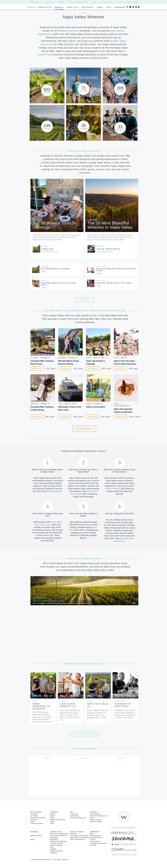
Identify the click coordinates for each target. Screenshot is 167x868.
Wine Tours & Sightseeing (59, 834)
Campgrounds (95, 814)
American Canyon (37, 823)
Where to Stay (45, 7)
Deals (52, 823)
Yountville (34, 820)
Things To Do (72, 7)
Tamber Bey (48, 249)
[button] (39, 591)
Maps (52, 818)
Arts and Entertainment (58, 836)
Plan (108, 7)
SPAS (32, 839)
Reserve (37, 369)
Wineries (59, 7)
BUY (72, 812)
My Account (128, 2)
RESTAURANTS (36, 836)
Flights (53, 822)
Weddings (61, 2)
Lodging (93, 812)
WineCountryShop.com (78, 818)
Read (44, 272)
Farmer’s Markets (56, 845)
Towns (100, 7)
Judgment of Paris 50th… (123, 705)
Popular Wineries (113, 489)
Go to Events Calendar (84, 734)
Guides (53, 814)
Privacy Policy (95, 841)
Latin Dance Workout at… (69, 705)
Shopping (54, 853)
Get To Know (36, 812)
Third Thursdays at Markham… (41, 706)
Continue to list (50, 252)
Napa (32, 822)
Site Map (93, 845)
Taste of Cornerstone (96, 407)
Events (53, 816)
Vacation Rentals (96, 822)
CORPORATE (95, 832)
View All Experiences (84, 429)
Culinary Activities (57, 843)
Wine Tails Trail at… (98, 705)
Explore (54, 812)
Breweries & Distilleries (59, 841)
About (92, 834)
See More (84, 300)
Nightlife (53, 849)
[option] (84, 591)
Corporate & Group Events (79, 2)
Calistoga (34, 814)
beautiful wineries (68, 31)
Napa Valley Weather (58, 820)
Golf (52, 847)
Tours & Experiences (77, 839)
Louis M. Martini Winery (108, 249)
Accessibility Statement (98, 843)
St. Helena (34, 816)
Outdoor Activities (57, 851)
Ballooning (54, 839)
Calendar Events (106, 2)
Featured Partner (41, 598)
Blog (94, 2)
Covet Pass (50, 2)
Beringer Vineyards (48, 601)
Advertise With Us (96, 838)
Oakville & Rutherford (38, 818)
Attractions (54, 838)
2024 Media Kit (95, 836)
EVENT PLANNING (77, 832)
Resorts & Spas (95, 820)
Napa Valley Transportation (80, 838)
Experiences (120, 7)
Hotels (92, 818)
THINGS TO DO (56, 832)
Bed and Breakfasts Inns (99, 816)
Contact (119, 2)
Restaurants (87, 7)
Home (84, 13)
